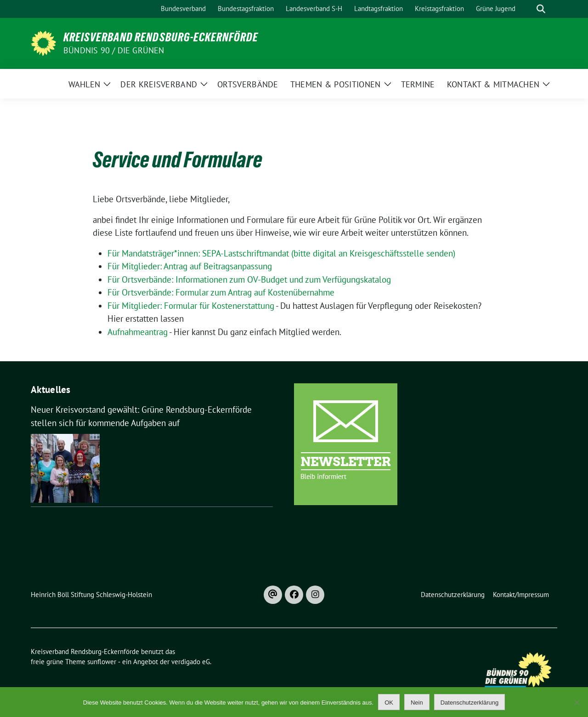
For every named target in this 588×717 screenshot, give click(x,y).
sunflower (102, 662)
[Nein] (577, 702)
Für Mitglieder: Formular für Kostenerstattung (191, 306)
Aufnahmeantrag (138, 332)
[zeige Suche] (541, 9)
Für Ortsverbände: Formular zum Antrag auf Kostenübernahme (221, 292)
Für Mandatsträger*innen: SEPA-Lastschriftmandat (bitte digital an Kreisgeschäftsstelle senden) (281, 253)
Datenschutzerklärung (469, 703)
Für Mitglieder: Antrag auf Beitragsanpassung (190, 266)
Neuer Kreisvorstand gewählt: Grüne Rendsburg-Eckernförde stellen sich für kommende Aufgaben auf (141, 416)
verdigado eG (191, 662)
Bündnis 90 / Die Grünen (114, 50)
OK (389, 703)
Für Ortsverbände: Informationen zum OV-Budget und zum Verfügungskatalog (249, 279)
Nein (417, 703)
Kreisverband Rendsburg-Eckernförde (161, 37)
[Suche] (528, 9)
